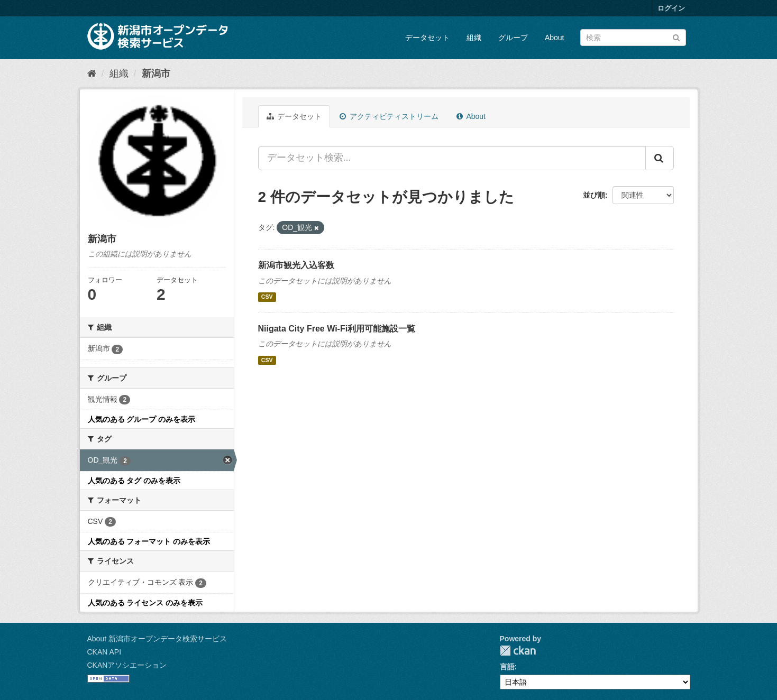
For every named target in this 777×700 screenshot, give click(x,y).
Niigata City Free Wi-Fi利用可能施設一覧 (337, 329)
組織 (474, 38)
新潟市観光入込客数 (296, 265)
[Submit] (676, 37)
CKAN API (104, 652)
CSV (267, 297)
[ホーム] (92, 73)
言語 (507, 667)
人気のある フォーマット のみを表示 (149, 541)
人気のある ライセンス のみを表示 (145, 603)
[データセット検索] (633, 38)
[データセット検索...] (452, 158)
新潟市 (156, 73)
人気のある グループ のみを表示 (142, 419)
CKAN (518, 651)
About (555, 38)
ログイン (671, 8)
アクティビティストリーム (389, 116)
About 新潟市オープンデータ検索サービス (157, 639)
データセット (427, 38)
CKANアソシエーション (127, 665)
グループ (513, 38)
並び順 (594, 195)
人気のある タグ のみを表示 (134, 481)
